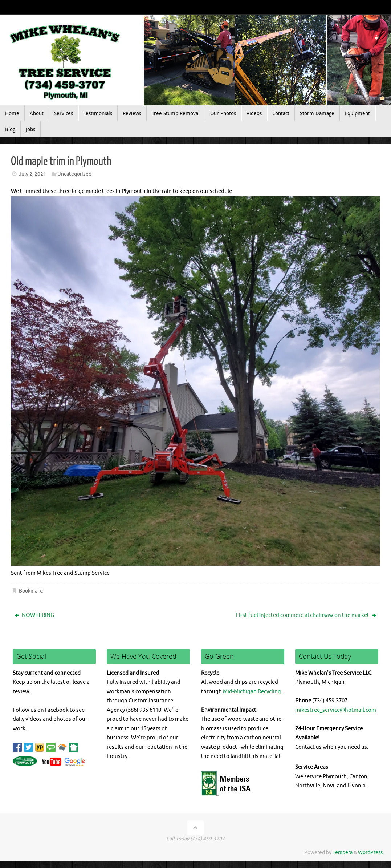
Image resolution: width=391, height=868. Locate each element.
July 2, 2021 (32, 174)
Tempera (343, 853)
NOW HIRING (34, 615)
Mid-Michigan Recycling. (253, 692)
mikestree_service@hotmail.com (336, 710)
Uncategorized (74, 174)
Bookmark (30, 591)
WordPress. (371, 853)
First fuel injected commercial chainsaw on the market (306, 615)
